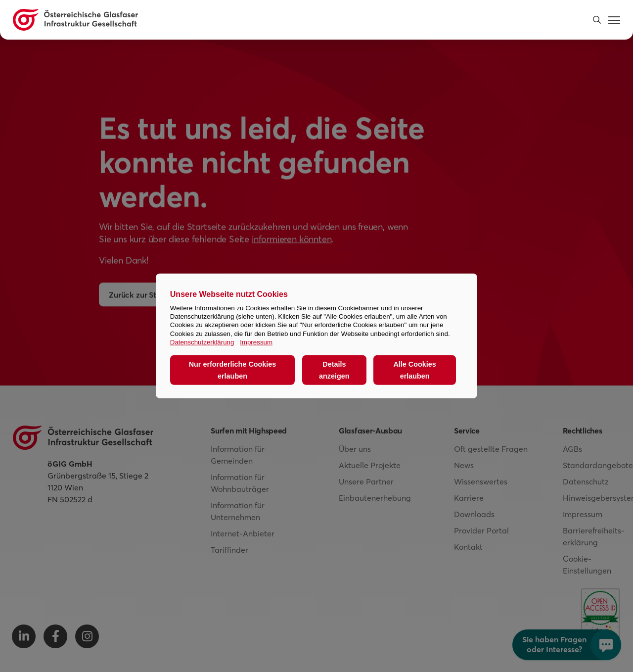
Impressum (256, 342)
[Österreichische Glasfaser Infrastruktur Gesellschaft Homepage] (75, 20)
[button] (597, 20)
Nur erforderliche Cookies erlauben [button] (233, 370)
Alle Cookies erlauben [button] (414, 370)
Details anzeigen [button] (334, 370)
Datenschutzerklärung (202, 342)
